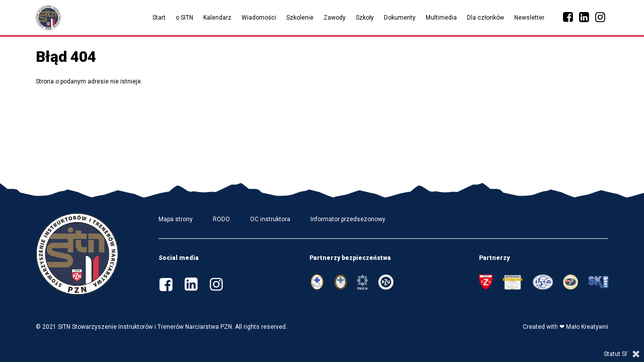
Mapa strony (176, 219)
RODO (221, 219)
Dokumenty (400, 18)
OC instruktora (270, 219)
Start (159, 18)
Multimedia (441, 18)
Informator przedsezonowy (348, 219)
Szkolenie (300, 18)
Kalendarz (217, 18)
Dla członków (486, 18)
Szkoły (365, 18)
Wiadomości (259, 18)
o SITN (184, 18)
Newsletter (529, 18)
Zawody (335, 18)
